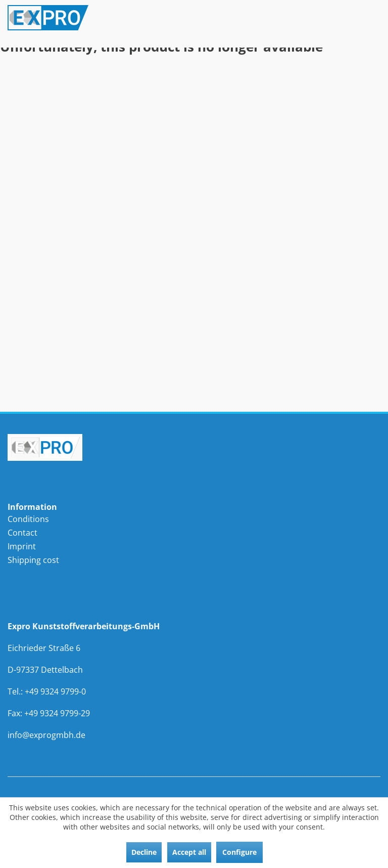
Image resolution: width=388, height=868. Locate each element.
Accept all (189, 852)
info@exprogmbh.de (46, 735)
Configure (239, 852)
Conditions (28, 519)
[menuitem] (101, 519)
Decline (144, 852)
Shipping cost (33, 560)
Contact (22, 533)
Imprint (22, 546)
